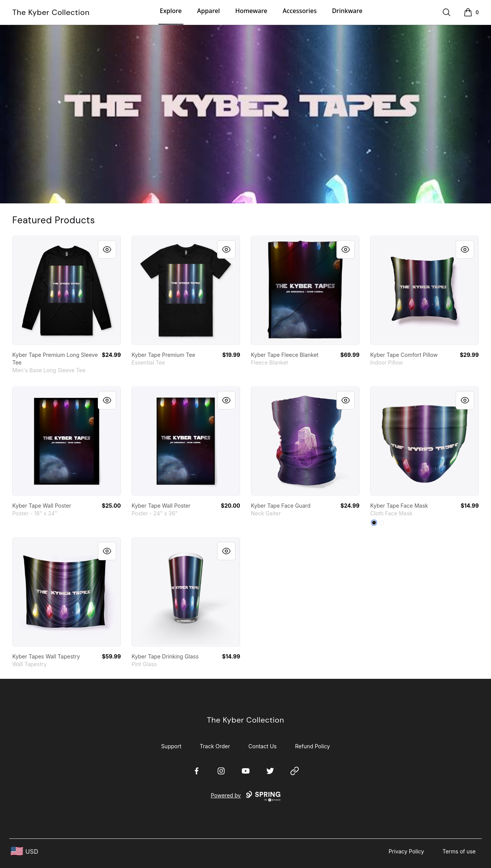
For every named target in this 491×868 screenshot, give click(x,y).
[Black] (374, 523)
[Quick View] (107, 249)
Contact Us (263, 746)
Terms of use (459, 851)
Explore (171, 11)
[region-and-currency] (25, 851)
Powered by (245, 796)
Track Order (215, 746)
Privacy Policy (406, 851)
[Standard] (382, 523)
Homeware (251, 11)
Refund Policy (312, 746)
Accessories (300, 11)
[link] (67, 290)
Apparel (208, 11)
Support (171, 746)
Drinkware (347, 11)
